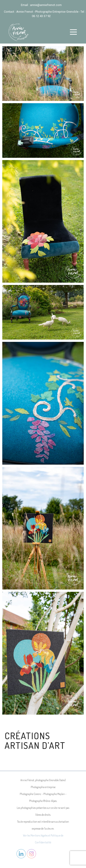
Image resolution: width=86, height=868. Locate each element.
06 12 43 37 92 (41, 16)
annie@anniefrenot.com (46, 5)
